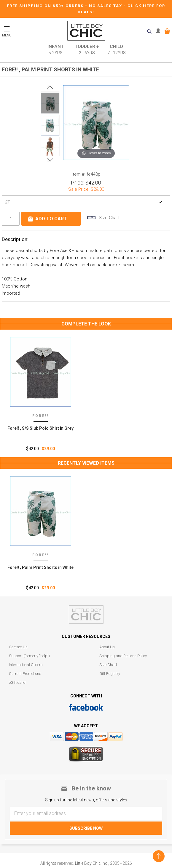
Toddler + (87, 50)
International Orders (26, 665)
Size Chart (108, 665)
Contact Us (18, 647)
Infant (56, 50)
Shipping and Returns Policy (123, 656)
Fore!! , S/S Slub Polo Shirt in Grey (40, 428)
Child (117, 50)
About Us (107, 647)
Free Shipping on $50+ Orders (46, 6)
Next (50, 160)
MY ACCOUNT (159, 31)
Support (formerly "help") (29, 656)
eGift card (17, 682)
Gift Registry (110, 674)
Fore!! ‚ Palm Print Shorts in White (40, 567)
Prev (50, 88)
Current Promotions (25, 674)
